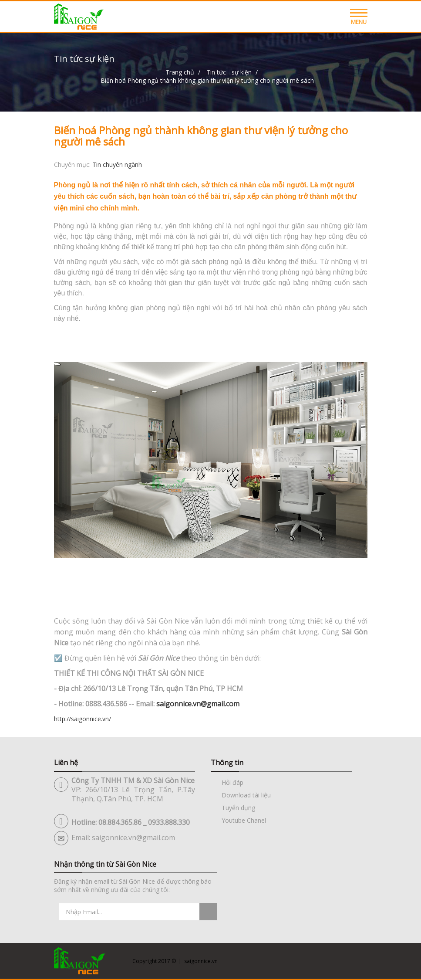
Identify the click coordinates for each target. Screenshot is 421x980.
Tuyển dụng (238, 808)
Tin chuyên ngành (117, 164)
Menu (359, 19)
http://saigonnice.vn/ (83, 719)
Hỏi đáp (232, 782)
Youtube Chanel (244, 820)
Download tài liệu (246, 795)
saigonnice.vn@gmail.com (198, 704)
